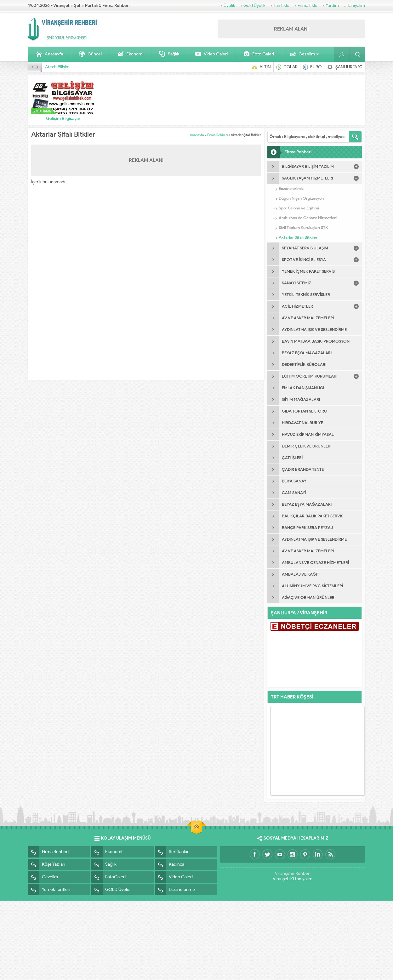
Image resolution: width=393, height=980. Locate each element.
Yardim (332, 6)
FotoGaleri (108, 877)
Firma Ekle (308, 6)
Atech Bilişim (57, 67)
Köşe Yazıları (47, 864)
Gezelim (304, 54)
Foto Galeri (259, 54)
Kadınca (170, 864)
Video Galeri (211, 54)
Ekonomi (130, 54)
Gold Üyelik (254, 6)
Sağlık (169, 54)
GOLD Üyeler (111, 890)
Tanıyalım (356, 6)
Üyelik (229, 6)
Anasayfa (49, 54)
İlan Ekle (282, 6)
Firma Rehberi (217, 135)
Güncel (90, 54)
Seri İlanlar (172, 852)
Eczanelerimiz (175, 890)
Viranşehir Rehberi (293, 873)
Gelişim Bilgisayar (63, 119)
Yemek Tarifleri (49, 890)
